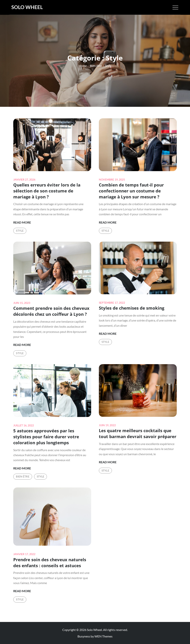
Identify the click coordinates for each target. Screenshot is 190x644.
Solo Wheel (27, 7)
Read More (22, 222)
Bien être (23, 476)
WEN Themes (103, 636)
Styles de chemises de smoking (132, 308)
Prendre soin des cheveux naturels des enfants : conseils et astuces (50, 562)
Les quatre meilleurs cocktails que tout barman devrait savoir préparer (138, 433)
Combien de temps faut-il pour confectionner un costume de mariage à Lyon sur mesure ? (131, 191)
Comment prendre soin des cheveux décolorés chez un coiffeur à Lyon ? (51, 311)
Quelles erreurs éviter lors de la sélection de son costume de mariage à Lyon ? (47, 191)
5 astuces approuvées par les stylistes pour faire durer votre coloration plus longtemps (46, 437)
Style (20, 231)
